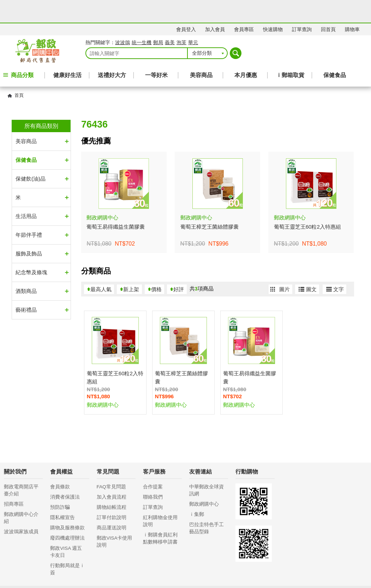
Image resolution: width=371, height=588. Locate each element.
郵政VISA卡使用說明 (115, 519)
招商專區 (14, 481)
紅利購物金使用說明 (160, 498)
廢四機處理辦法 (67, 515)
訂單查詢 (302, 7)
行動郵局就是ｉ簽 (67, 546)
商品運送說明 (112, 505)
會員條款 (60, 464)
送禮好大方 (112, 52)
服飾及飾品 (29, 231)
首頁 (19, 73)
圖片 (285, 267)
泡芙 (181, 20)
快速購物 (273, 7)
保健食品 (335, 52)
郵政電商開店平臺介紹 (21, 468)
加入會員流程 (112, 474)
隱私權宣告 (62, 495)
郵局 (158, 20)
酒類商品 (26, 268)
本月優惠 (246, 52)
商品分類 (22, 52)
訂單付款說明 (112, 495)
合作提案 (153, 464)
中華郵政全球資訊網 (207, 468)
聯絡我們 (153, 474)
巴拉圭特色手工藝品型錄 (207, 505)
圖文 (311, 267)
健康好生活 (67, 52)
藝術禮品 (26, 287)
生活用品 (26, 193)
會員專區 (244, 7)
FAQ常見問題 (111, 464)
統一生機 (142, 20)
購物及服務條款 (67, 505)
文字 (339, 267)
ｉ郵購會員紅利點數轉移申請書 (160, 516)
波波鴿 (122, 20)
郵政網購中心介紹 (21, 495)
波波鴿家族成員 (21, 509)
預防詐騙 (60, 485)
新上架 (131, 267)
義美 (170, 20)
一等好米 (156, 52)
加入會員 (215, 7)
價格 (156, 267)
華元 (193, 20)
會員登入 (186, 7)
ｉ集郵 (197, 492)
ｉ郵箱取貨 (290, 52)
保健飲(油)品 (31, 156)
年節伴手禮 (29, 212)
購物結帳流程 (112, 485)
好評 (179, 267)
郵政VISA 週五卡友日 (66, 529)
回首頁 (328, 7)
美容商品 (201, 52)
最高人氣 (101, 267)
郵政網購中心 (204, 481)
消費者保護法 (65, 474)
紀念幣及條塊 (31, 250)
